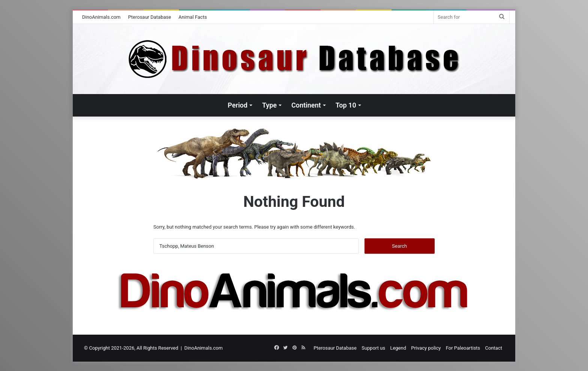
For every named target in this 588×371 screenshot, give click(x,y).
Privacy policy (426, 348)
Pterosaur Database (150, 17)
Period (238, 105)
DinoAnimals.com (101, 17)
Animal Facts (193, 17)
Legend (398, 348)
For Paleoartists (463, 348)
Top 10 (346, 105)
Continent (306, 105)
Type (269, 105)
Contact (494, 348)
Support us (373, 348)
